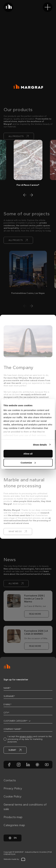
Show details (40, 445)
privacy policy (26, 736)
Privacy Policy (13, 788)
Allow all (28, 454)
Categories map (14, 825)
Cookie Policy (13, 796)
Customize (28, 462)
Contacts (10, 780)
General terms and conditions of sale (25, 807)
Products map (13, 817)
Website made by (14, 859)
